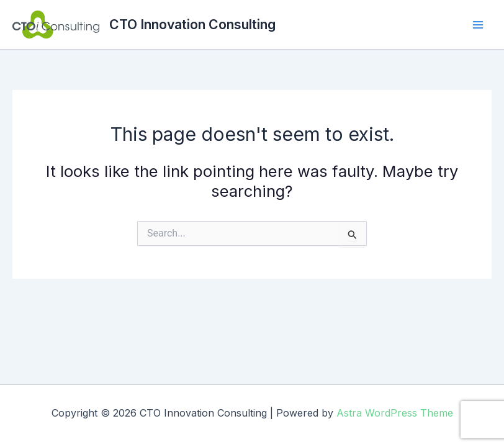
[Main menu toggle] (478, 25)
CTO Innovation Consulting (192, 24)
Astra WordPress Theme (395, 413)
